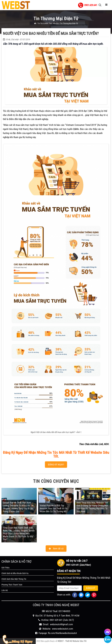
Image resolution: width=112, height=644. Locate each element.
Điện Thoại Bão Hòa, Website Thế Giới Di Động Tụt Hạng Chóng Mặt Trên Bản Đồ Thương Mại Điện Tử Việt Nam (92, 507)
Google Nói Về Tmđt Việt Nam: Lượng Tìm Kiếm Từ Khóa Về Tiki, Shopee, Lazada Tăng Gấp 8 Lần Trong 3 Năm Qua (19, 507)
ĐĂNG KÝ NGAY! (56, 465)
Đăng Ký (91, 588)
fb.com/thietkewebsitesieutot (62, 633)
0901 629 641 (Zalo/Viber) (78, 565)
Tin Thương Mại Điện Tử (69, 23)
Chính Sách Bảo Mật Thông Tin (14, 579)
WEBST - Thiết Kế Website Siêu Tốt (72, 641)
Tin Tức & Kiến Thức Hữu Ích (48, 23)
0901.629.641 (91, 5)
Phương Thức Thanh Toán (12, 585)
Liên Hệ (5, 590)
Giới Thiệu (5, 568)
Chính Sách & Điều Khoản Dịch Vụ (15, 573)
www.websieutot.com (63, 629)
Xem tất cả (56, 549)
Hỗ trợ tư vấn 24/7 (77, 561)
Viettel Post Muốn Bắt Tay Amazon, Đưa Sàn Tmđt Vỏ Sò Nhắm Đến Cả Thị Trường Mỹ (54, 509)
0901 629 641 (56, 620)
